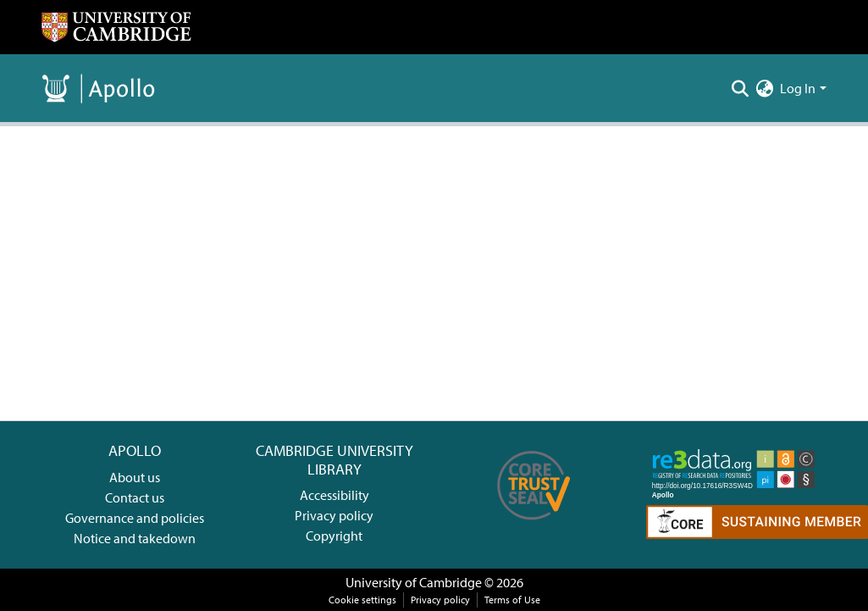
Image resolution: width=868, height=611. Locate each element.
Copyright (334, 536)
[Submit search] (740, 88)
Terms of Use (512, 600)
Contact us (135, 497)
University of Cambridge (414, 582)
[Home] (116, 27)
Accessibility (334, 495)
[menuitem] (764, 88)
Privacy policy (334, 515)
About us (135, 477)
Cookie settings (362, 600)
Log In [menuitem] (798, 88)
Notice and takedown (135, 538)
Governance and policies (135, 518)
